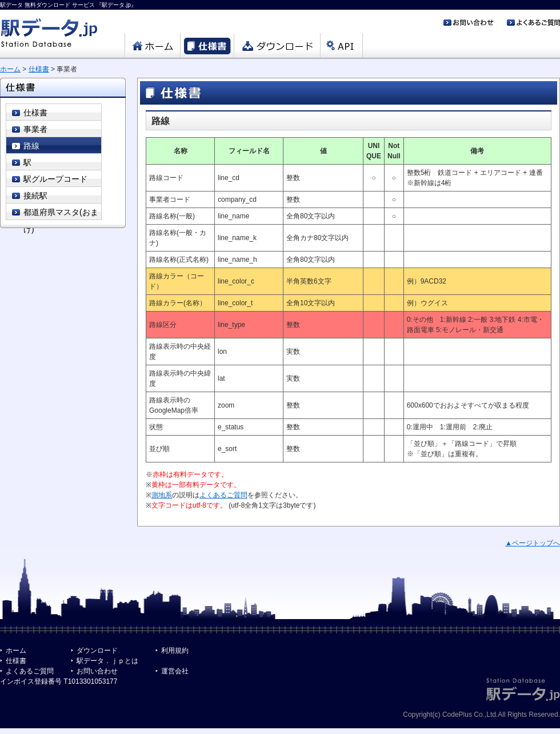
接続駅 (35, 196)
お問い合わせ (97, 671)
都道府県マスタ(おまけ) (61, 214)
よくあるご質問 (223, 495)
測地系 (162, 495)
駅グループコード (55, 179)
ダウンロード (97, 651)
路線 (31, 146)
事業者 (35, 129)
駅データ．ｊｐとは (107, 661)
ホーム (10, 69)
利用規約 (175, 651)
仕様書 (39, 69)
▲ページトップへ (533, 543)
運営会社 (175, 671)
